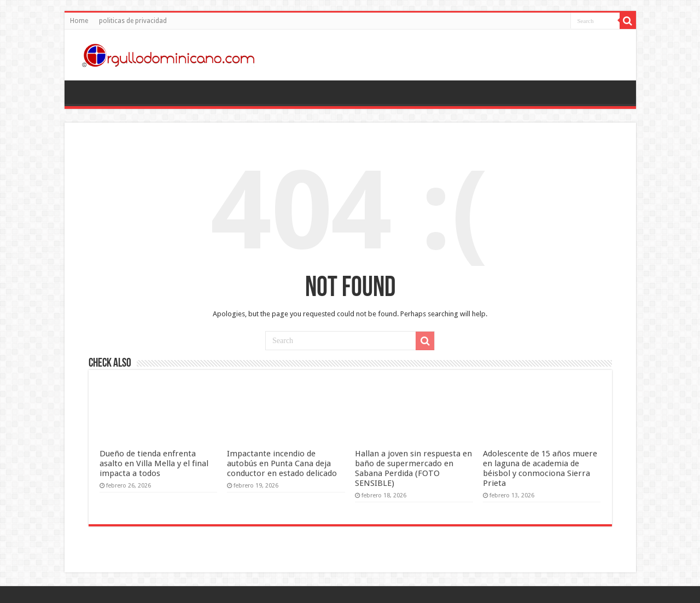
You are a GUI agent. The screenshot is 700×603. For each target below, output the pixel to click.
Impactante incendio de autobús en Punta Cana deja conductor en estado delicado (282, 463)
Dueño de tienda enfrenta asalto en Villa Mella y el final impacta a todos (154, 463)
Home (79, 21)
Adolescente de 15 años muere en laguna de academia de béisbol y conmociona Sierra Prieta (540, 468)
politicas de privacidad (133, 21)
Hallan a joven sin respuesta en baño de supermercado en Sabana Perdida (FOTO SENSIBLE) (413, 468)
